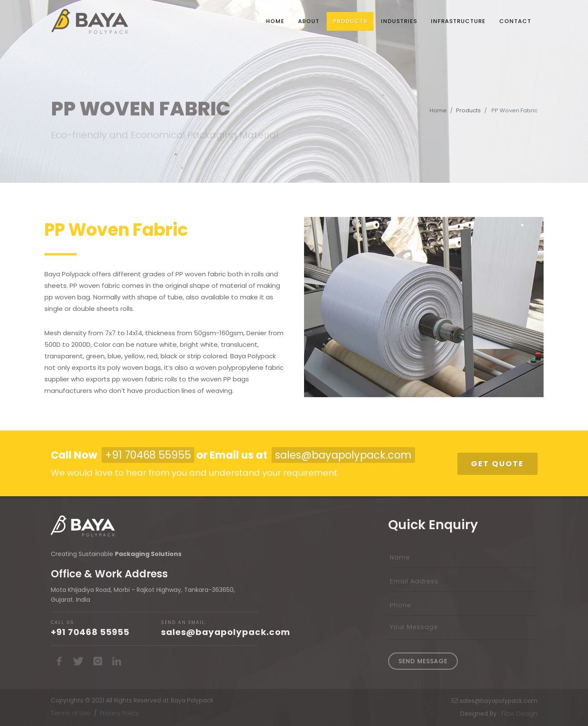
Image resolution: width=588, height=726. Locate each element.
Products (468, 110)
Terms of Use (71, 713)
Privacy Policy (119, 713)
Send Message (423, 661)
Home (438, 110)
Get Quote (497, 464)
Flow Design (519, 714)
